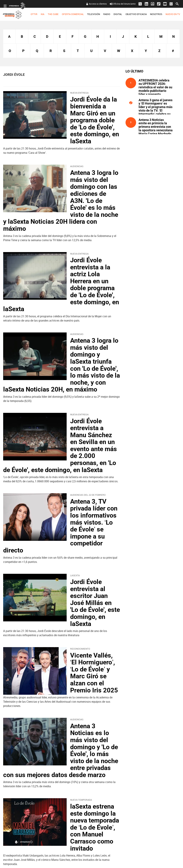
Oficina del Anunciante (123, 4)
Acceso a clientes (98, 4)
